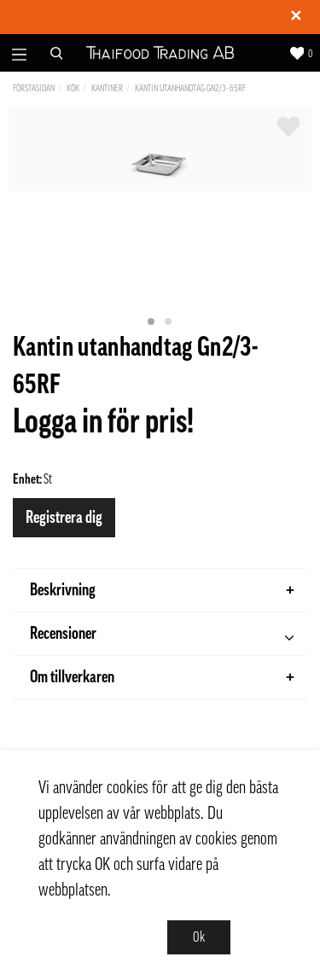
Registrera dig (64, 518)
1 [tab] (152, 322)
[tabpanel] (160, 148)
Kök (73, 88)
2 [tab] (169, 322)
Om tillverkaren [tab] (162, 677)
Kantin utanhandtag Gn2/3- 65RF (190, 88)
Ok (199, 937)
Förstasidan (34, 88)
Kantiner (107, 88)
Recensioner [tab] (162, 636)
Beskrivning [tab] (162, 590)
